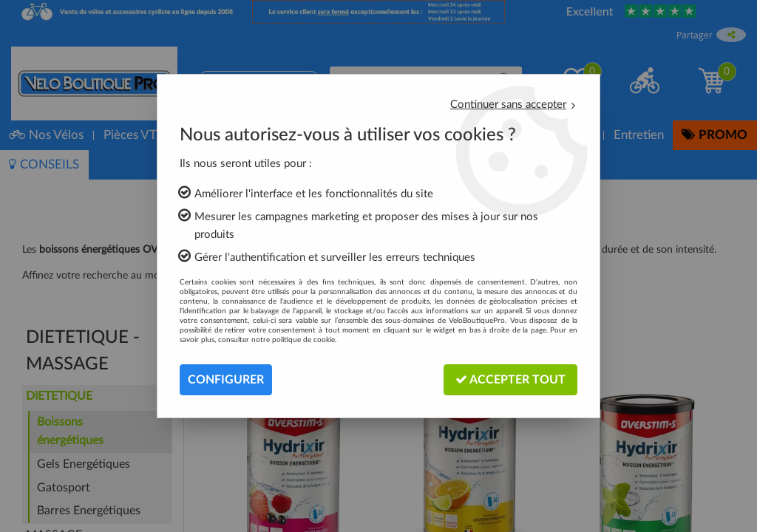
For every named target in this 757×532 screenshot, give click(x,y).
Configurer (226, 380)
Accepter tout (510, 379)
